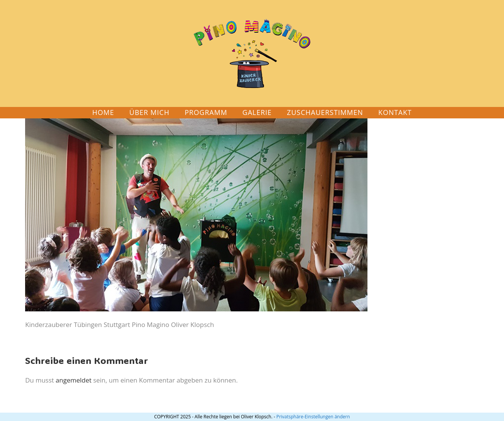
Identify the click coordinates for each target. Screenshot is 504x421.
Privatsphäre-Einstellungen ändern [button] (313, 417)
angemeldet (73, 380)
